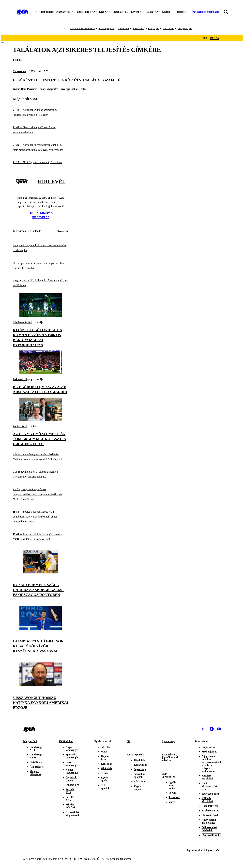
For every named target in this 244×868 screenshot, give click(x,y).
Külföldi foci (66, 741)
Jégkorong (140, 769)
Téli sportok (105, 787)
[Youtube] (219, 729)
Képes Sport (139, 29)
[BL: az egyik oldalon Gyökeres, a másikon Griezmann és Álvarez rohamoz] (41, 474)
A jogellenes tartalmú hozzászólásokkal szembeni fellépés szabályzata (211, 764)
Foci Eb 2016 (70, 798)
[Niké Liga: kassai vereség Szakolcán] (41, 162)
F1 (126, 12)
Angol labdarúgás (72, 748)
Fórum (173, 793)
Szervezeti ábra (210, 794)
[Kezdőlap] (22, 12)
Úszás (104, 752)
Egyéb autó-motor (172, 785)
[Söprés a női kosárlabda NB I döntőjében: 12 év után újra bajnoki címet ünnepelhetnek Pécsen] (41, 517)
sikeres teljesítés (49, 89)
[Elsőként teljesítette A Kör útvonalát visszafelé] (122, 80)
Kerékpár (106, 764)
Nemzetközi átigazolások (73, 814)
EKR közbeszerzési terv (209, 786)
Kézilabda (140, 760)
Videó (172, 802)
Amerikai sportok (139, 775)
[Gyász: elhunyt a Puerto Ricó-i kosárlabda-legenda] (41, 130)
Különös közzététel (207, 800)
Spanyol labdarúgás (72, 756)
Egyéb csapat (138, 788)
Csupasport (154, 29)
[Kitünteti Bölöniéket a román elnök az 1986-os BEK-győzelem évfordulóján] (41, 316)
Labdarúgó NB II (36, 756)
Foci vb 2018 (70, 791)
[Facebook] (212, 729)
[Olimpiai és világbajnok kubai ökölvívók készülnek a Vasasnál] (41, 629)
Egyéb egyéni (105, 779)
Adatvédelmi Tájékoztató (209, 821)
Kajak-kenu (105, 758)
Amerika (117, 12)
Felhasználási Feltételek (209, 829)
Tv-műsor (174, 797)
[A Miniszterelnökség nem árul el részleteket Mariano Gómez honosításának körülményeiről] (41, 457)
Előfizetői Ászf (210, 815)
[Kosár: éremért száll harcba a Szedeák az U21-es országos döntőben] (41, 573)
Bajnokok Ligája (22, 379)
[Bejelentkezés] (181, 12)
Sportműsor (124, 29)
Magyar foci (30, 741)
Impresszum (209, 747)
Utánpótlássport (185, 29)
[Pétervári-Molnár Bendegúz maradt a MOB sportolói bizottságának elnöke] (41, 537)
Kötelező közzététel (207, 777)
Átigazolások (37, 767)
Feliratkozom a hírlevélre (41, 215)
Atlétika (105, 747)
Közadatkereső (210, 806)
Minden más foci (22, 322)
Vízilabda (139, 782)
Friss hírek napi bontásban (82, 29)
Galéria (166, 12)
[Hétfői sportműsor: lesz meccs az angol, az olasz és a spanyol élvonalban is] (41, 266)
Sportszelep (169, 741)
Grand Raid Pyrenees (25, 89)
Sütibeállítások (211, 835)
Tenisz (104, 773)
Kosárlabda (141, 765)
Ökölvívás (107, 768)
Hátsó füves (168, 29)
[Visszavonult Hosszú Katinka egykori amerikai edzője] (41, 685)
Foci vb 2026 (20, 426)
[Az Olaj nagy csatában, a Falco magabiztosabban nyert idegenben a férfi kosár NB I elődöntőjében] (41, 494)
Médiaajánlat (209, 752)
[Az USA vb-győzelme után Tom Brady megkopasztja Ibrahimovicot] (41, 420)
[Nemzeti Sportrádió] (206, 12)
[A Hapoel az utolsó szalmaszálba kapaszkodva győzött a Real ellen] (41, 112)
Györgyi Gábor (69, 89)
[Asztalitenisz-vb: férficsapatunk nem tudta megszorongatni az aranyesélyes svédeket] (41, 148)
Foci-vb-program (107, 29)
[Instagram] (204, 729)
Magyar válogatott (35, 773)
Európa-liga (72, 785)
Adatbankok (46, 12)
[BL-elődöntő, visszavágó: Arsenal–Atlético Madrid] (41, 373)
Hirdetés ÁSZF (210, 810)
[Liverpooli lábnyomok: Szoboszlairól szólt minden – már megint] (41, 248)
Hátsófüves (36, 762)
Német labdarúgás (72, 771)
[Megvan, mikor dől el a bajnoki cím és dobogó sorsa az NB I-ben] (41, 283)
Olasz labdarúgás (72, 764)
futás (84, 89)
